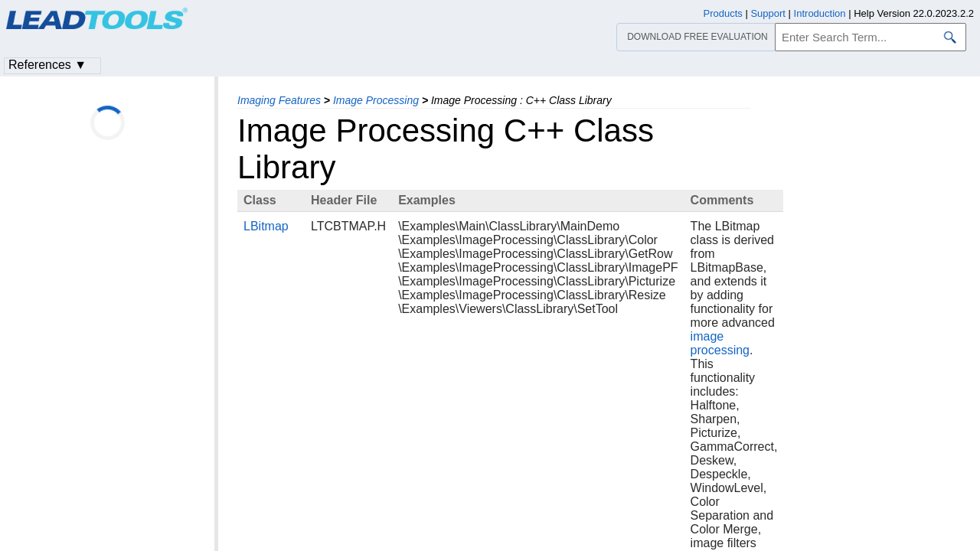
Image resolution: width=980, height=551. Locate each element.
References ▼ (47, 65)
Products (723, 13)
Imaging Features (279, 100)
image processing (720, 343)
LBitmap (266, 226)
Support (768, 13)
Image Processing (376, 100)
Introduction (820, 13)
